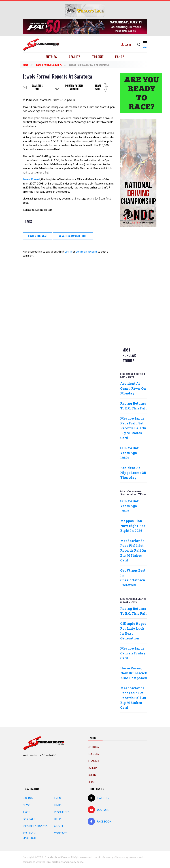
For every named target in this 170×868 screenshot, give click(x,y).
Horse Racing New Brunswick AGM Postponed (134, 673)
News (25, 65)
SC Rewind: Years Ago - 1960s (130, 453)
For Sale (29, 819)
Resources (62, 812)
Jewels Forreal (31, 179)
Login (128, 45)
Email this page (37, 87)
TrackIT (98, 57)
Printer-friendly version (74, 87)
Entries (51, 57)
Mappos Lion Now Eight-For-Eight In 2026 (133, 526)
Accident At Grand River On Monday (133, 388)
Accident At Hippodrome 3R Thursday (133, 473)
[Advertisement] (135, 287)
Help (57, 819)
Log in (68, 251)
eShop (120, 57)
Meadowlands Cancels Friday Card (133, 653)
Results (75, 57)
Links (58, 805)
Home (92, 782)
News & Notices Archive (49, 65)
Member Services (35, 826)
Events (59, 798)
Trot (26, 812)
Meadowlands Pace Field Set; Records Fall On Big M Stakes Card (133, 428)
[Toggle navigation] (145, 45)
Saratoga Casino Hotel (73, 236)
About (59, 826)
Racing (28, 798)
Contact (60, 833)
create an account (86, 251)
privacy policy (76, 862)
